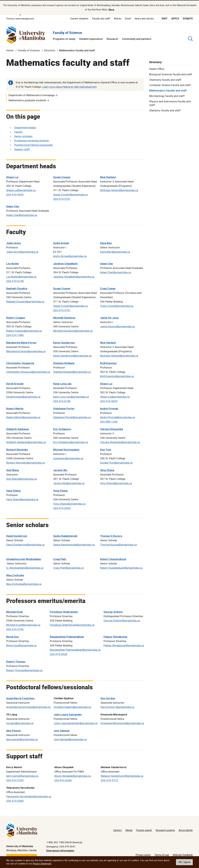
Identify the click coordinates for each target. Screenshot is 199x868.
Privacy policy (143, 855)
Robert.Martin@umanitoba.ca (23, 417)
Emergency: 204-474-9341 (61, 846)
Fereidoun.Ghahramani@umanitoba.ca (72, 625)
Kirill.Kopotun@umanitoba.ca (117, 376)
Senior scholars (23, 136)
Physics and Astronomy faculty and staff (170, 103)
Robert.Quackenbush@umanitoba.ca (121, 568)
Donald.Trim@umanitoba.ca (116, 462)
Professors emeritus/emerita (31, 140)
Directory (50, 50)
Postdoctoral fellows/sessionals (34, 145)
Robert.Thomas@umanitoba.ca (24, 670)
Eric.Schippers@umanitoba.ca (71, 442)
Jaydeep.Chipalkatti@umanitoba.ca (74, 276)
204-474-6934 (62, 508)
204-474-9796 (15, 629)
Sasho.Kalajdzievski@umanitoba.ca (74, 544)
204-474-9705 (15, 780)
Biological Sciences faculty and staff (171, 74)
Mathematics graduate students (27, 100)
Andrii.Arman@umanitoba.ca (70, 256)
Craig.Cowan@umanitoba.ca (117, 306)
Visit (165, 18)
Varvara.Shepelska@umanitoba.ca (120, 442)
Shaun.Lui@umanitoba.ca (21, 190)
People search (144, 830)
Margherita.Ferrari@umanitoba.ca (26, 351)
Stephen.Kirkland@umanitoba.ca (72, 372)
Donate (188, 18)
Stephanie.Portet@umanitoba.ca (72, 417)
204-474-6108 (15, 281)
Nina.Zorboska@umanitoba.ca (24, 584)
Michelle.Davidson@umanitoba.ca (73, 330)
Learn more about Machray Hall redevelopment (69, 86)
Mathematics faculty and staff (168, 90)
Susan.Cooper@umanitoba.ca (70, 194)
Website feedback (183, 855)
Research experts (165, 830)
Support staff (22, 149)
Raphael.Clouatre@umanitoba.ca (25, 301)
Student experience (91, 39)
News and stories (144, 18)
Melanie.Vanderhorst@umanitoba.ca (122, 776)
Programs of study (64, 39)
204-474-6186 (62, 401)
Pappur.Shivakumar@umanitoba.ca (124, 645)
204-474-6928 (58, 654)
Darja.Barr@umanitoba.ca (115, 251)
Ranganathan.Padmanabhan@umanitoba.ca (75, 649)
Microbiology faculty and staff (167, 96)
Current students (79, 18)
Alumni (118, 18)
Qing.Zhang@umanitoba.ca (116, 483)
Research (112, 39)
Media (129, 830)
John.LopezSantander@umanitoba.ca (76, 723)
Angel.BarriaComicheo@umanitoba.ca (28, 707)
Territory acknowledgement (20, 18)
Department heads (25, 127)
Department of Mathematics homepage (32, 95)
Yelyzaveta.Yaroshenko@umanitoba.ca (29, 796)
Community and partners (137, 39)
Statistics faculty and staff (165, 110)
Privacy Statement (42, 864)
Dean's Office (157, 68)
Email (128, 18)
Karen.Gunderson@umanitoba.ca (72, 355)
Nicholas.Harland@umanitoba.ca (119, 190)
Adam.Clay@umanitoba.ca (22, 215)
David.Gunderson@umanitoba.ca (25, 544)
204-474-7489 (15, 335)
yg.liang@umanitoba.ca (20, 723)
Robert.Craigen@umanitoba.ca (24, 330)
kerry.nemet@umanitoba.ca (22, 776)
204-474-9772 (109, 780)
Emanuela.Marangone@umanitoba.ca (122, 723)
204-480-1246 (109, 421)
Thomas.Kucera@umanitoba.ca (118, 544)
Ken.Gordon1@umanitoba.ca (117, 707)
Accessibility (186, 830)
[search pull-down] (190, 38)
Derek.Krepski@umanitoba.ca (23, 396)
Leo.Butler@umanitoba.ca (21, 276)
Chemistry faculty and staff (165, 79)
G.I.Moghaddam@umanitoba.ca (25, 568)
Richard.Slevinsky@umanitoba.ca (25, 462)
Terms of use (162, 855)
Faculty (19, 132)
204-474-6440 (63, 780)
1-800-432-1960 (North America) (64, 842)
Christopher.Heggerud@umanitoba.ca (28, 372)
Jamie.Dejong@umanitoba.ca (117, 326)
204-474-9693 (15, 194)
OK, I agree (184, 862)
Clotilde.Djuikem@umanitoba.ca (72, 707)
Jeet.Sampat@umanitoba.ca (70, 739)
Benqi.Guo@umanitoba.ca (21, 645)
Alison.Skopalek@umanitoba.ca (73, 776)
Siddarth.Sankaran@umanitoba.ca (26, 442)
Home (10, 50)
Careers (117, 830)
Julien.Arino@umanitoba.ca (22, 251)
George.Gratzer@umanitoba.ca (122, 620)
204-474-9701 (62, 199)
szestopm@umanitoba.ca (68, 458)
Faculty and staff (101, 18)
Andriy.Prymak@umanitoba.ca (118, 417)
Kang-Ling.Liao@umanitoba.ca (71, 396)
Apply (175, 18)
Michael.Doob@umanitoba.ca (23, 625)
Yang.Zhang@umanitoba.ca (22, 499)
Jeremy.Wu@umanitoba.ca (69, 483)
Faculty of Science (67, 32)
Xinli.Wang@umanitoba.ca (21, 479)
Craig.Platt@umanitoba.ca (68, 568)
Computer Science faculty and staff (170, 85)
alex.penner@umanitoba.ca (22, 739)
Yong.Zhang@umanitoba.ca (69, 503)
